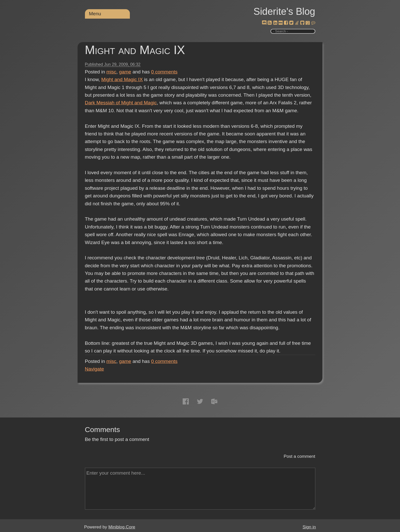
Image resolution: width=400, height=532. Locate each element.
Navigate (95, 369)
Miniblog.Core (122, 527)
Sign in (309, 527)
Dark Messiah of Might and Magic (121, 103)
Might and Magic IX (135, 50)
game (125, 72)
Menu (95, 14)
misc (111, 72)
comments (164, 72)
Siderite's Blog (284, 11)
